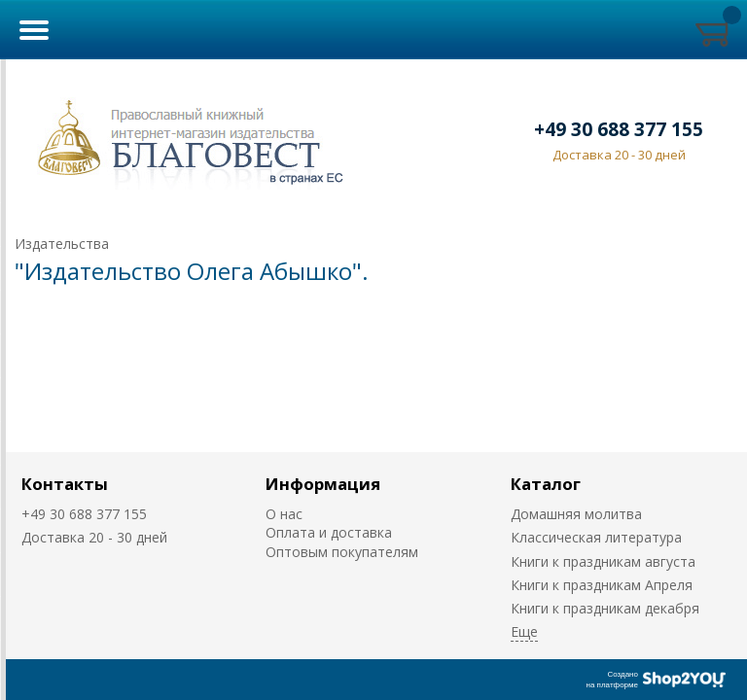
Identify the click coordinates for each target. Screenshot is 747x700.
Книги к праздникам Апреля (602, 585)
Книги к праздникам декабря (605, 608)
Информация (323, 484)
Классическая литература (596, 537)
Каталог (546, 484)
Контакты (65, 484)
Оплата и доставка (329, 532)
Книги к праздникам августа (603, 561)
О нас (284, 514)
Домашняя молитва (576, 514)
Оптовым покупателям (342, 552)
